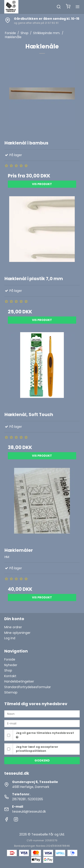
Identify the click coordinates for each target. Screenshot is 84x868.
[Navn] (42, 714)
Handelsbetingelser (19, 681)
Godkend (42, 760)
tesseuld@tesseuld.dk (29, 811)
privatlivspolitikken (31, 751)
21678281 (19, 799)
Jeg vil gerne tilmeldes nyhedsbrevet (45, 735)
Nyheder (11, 665)
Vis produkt (42, 184)
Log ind (10, 638)
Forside (10, 659)
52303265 (36, 799)
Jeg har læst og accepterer (37, 749)
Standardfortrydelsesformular (28, 687)
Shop (8, 670)
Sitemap (11, 692)
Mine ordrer (13, 627)
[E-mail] (42, 723)
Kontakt (10, 676)
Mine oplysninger (17, 633)
